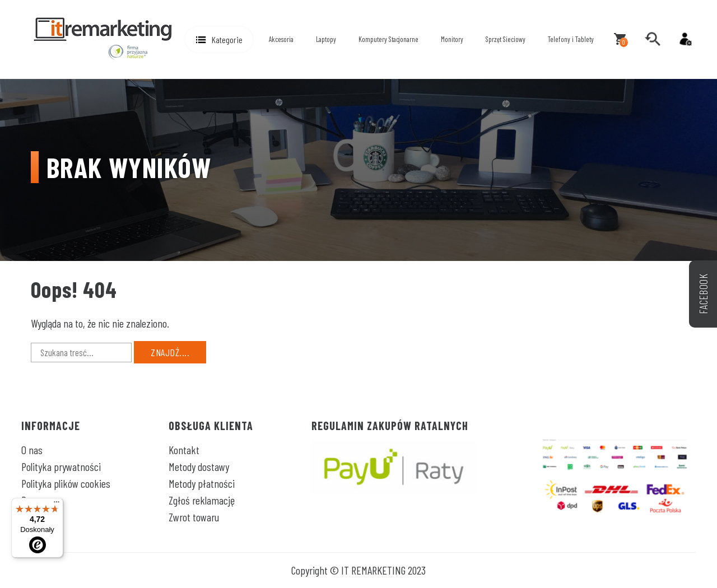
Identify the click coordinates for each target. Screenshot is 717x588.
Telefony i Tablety (571, 39)
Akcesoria (281, 39)
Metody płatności (202, 483)
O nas (32, 450)
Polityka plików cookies (66, 483)
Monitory (452, 39)
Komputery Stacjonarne (388, 39)
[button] (219, 39)
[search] (653, 39)
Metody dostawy (199, 466)
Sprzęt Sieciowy (506, 39)
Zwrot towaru (194, 517)
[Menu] (57, 505)
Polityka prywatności (61, 466)
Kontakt (184, 450)
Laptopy (326, 39)
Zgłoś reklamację (202, 500)
